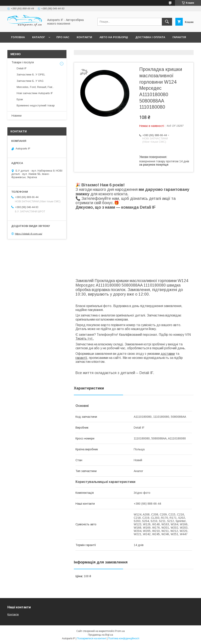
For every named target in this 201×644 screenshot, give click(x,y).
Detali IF (22, 68)
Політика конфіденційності (124, 638)
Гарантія (179, 37)
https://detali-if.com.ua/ (29, 234)
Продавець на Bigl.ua (100, 635)
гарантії (81, 358)
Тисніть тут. (85, 338)
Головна (18, 37)
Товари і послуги (23, 62)
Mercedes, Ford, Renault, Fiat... (35, 87)
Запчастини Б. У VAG (30, 81)
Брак (20, 99)
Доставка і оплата (150, 37)
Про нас (63, 37)
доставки (168, 354)
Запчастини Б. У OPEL (31, 75)
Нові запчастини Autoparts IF (35, 93)
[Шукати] (167, 22)
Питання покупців (26, 48)
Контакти (84, 37)
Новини (17, 116)
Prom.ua (120, 631)
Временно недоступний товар (36, 105)
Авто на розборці (114, 37)
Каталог (39, 37)
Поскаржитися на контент (92, 638)
